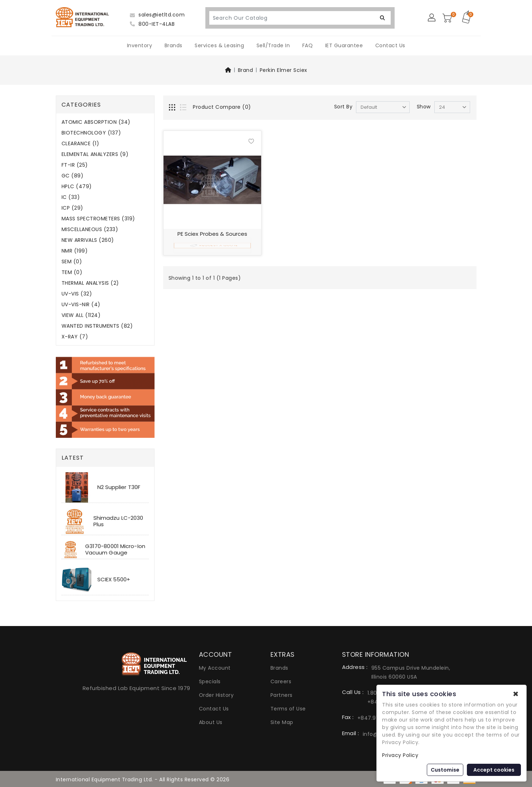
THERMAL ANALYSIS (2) (90, 283)
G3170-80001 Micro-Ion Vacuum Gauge (115, 549)
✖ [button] (516, 694)
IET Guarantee (344, 45)
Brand (246, 70)
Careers (281, 681)
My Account (215, 668)
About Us (211, 722)
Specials (210, 681)
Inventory (140, 45)
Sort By (343, 107)
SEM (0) (72, 262)
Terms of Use (288, 709)
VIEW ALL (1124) (81, 315)
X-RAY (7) (75, 337)
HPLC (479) (77, 187)
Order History (216, 695)
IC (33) (71, 197)
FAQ (308, 45)
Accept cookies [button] (494, 770)
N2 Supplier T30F (119, 487)
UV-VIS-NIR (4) (81, 305)
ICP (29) (72, 208)
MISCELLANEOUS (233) (90, 229)
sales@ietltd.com (157, 15)
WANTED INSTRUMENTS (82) (97, 326)
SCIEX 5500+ (114, 579)
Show (424, 107)
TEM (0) (72, 272)
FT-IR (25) (75, 165)
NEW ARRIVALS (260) (88, 240)
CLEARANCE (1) (80, 144)
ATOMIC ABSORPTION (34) (96, 122)
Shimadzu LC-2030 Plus (118, 521)
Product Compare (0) (222, 107)
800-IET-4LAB (152, 24)
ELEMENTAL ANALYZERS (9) (95, 154)
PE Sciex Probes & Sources (213, 234)
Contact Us (390, 45)
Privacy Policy (400, 755)
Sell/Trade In (273, 45)
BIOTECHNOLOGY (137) (91, 133)
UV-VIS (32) (77, 294)
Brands (174, 45)
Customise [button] (445, 770)
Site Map (282, 722)
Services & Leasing (219, 45)
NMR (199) (75, 251)
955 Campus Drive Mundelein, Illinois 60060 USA (411, 672)
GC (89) (73, 176)
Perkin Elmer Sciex (284, 70)
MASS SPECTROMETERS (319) (98, 219)
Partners (282, 695)
